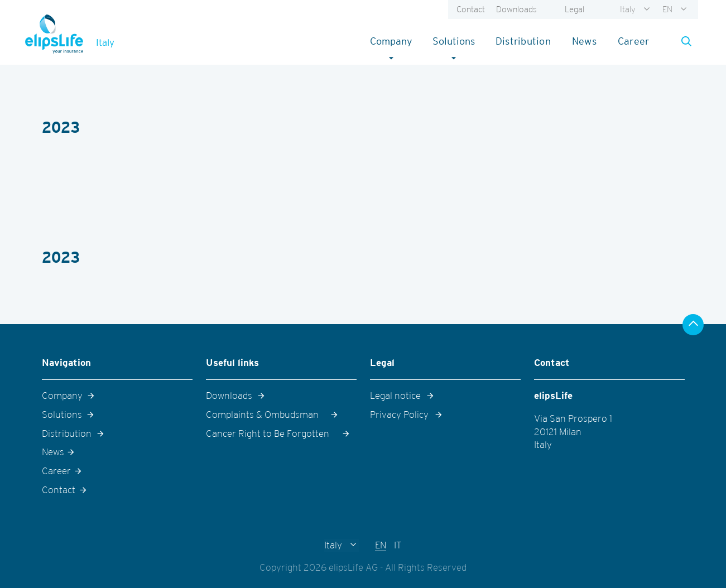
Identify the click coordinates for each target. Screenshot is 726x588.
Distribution (523, 41)
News (584, 41)
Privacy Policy (399, 415)
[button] (683, 41)
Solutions (458, 41)
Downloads (516, 9)
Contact (471, 9)
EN (667, 9)
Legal (574, 9)
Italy (628, 9)
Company (396, 41)
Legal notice (395, 396)
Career (634, 41)
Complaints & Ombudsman (262, 415)
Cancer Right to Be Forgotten (268, 433)
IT (398, 545)
